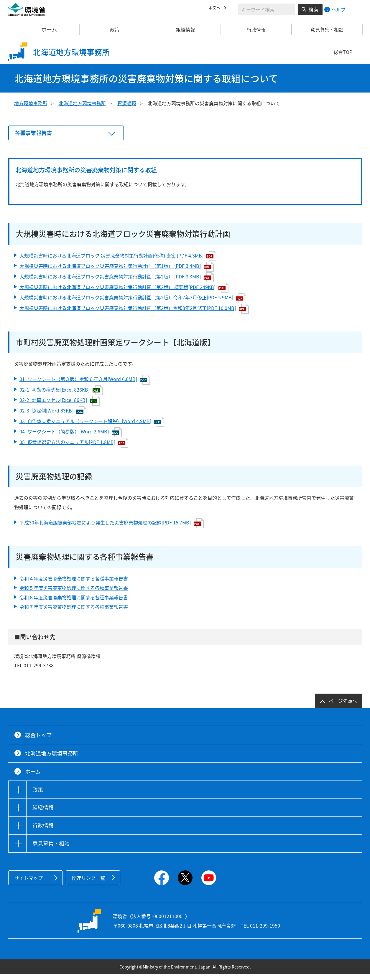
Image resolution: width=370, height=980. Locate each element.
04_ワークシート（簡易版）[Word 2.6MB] (71, 438)
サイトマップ (29, 884)
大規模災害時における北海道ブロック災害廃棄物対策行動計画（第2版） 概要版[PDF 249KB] (124, 293)
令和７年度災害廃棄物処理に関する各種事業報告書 (74, 613)
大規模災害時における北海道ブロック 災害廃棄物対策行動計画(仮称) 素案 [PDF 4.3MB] (118, 262)
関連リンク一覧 (88, 884)
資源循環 (127, 103)
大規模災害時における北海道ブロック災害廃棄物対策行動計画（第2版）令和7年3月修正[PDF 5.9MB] (133, 304)
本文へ (216, 9)
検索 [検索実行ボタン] (313, 9)
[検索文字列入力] (267, 9)
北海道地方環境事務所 (82, 103)
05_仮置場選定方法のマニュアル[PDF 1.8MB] (74, 449)
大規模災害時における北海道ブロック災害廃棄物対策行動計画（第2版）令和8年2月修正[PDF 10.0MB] (134, 315)
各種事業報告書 (35, 136)
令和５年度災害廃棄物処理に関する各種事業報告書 (74, 594)
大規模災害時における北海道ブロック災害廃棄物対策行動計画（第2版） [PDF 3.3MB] (117, 283)
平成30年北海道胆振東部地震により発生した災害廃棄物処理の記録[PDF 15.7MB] (112, 529)
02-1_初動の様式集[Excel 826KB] (61, 396)
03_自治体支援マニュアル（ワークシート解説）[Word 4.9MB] (92, 428)
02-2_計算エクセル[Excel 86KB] (60, 407)
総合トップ (38, 741)
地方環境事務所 (31, 103)
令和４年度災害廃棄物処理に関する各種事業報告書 (74, 584)
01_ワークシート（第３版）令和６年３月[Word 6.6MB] (85, 386)
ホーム (44, 29)
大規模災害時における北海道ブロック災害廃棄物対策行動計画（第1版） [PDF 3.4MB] (117, 273)
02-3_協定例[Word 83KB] (53, 417)
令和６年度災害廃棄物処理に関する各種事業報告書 (74, 603)
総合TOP (343, 52)
